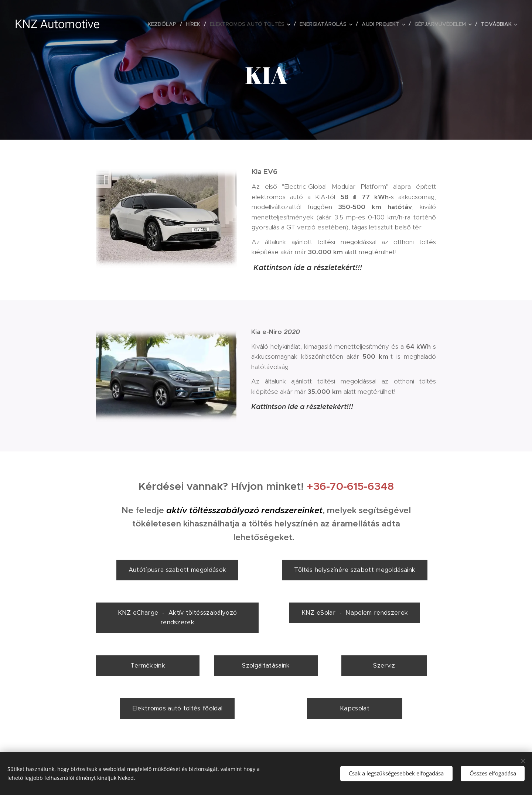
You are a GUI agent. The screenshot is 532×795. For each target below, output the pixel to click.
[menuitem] (164, 24)
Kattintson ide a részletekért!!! (308, 268)
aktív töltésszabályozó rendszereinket (244, 510)
